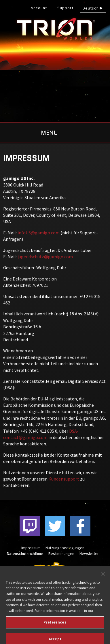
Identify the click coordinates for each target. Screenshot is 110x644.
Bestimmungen (61, 553)
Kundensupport (64, 479)
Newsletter (89, 553)
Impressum (31, 548)
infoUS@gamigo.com (39, 233)
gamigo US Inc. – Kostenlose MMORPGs (55, 29)
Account (39, 8)
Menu (49, 133)
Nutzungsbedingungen (65, 548)
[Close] (103, 577)
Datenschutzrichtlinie (25, 553)
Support (65, 8)
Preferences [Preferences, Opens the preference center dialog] (55, 625)
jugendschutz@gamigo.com (45, 257)
